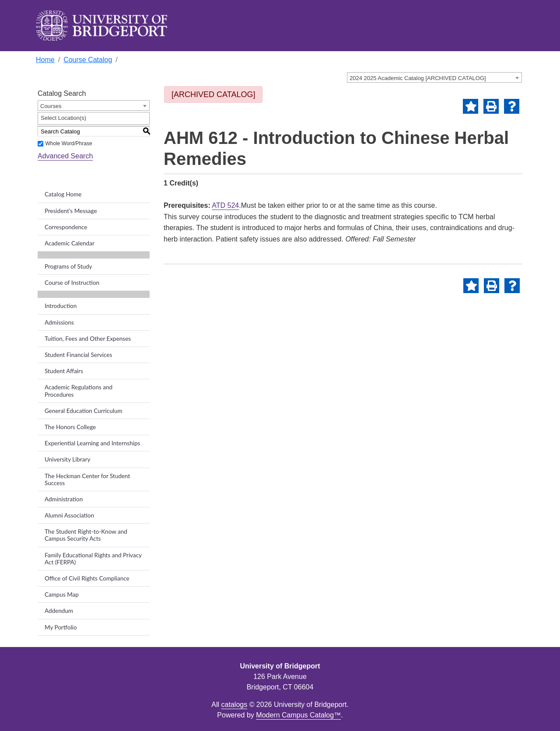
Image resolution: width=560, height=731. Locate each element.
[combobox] (434, 77)
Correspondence (66, 227)
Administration (64, 499)
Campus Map (62, 595)
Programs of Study (68, 266)
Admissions (59, 322)
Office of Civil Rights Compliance (87, 578)
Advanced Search (65, 156)
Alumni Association (69, 515)
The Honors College (70, 427)
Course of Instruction (72, 283)
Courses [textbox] (51, 106)
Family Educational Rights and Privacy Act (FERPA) (93, 559)
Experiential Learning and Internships (92, 443)
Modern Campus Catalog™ (298, 715)
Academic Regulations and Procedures (79, 391)
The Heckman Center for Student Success (87, 479)
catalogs (234, 705)
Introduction (61, 306)
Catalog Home (63, 194)
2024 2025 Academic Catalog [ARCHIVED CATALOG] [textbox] (418, 78)
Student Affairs (64, 371)
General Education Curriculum (84, 411)
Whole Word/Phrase (68, 143)
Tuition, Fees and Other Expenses (88, 339)
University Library (67, 459)
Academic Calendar (70, 243)
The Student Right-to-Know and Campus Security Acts (86, 535)
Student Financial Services (78, 355)
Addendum (59, 611)
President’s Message (71, 211)
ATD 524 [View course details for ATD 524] (225, 205)
